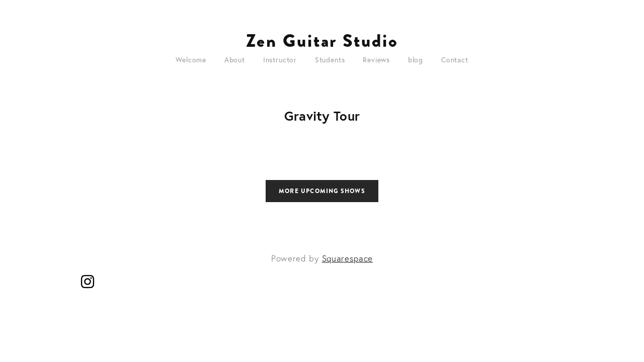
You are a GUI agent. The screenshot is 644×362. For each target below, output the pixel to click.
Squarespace (347, 258)
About (235, 60)
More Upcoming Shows (322, 191)
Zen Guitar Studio (322, 41)
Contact (455, 60)
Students (330, 60)
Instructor (280, 60)
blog (416, 60)
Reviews (376, 60)
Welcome (191, 60)
